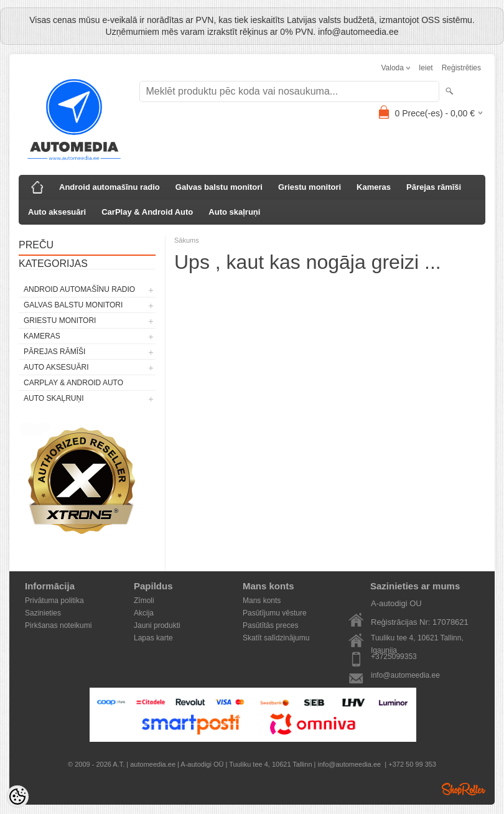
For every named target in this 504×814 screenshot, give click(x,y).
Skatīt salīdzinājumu (276, 638)
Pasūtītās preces (270, 625)
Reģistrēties (461, 68)
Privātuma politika (54, 601)
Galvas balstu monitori (219, 187)
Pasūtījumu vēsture (275, 613)
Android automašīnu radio (110, 187)
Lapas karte (153, 638)
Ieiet (426, 68)
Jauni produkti (157, 625)
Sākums (187, 240)
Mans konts (262, 601)
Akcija (144, 613)
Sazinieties (43, 613)
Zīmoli (144, 601)
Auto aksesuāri (57, 212)
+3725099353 (394, 657)
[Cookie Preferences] (17, 797)
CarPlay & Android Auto (147, 212)
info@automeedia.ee (405, 675)
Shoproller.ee (464, 789)
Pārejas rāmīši (434, 187)
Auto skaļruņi (234, 212)
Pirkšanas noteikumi (58, 625)
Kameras (374, 187)
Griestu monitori (310, 187)
